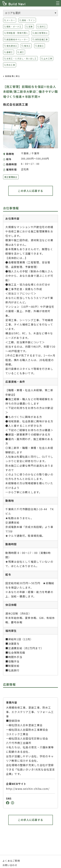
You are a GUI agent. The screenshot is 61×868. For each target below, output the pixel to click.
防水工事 (11, 65)
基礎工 (10, 52)
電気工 (27, 46)
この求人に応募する (31, 191)
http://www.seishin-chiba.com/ (28, 789)
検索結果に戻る (13, 76)
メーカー (11, 20)
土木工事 (48, 58)
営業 (31, 26)
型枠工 (43, 26)
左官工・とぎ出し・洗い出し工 (22, 58)
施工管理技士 (41, 33)
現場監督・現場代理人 (17, 33)
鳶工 (22, 52)
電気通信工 (12, 46)
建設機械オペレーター (17, 39)
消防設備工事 (41, 39)
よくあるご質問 (11, 861)
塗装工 (41, 46)
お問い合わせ (10, 865)
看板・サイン (28, 20)
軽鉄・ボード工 (14, 26)
